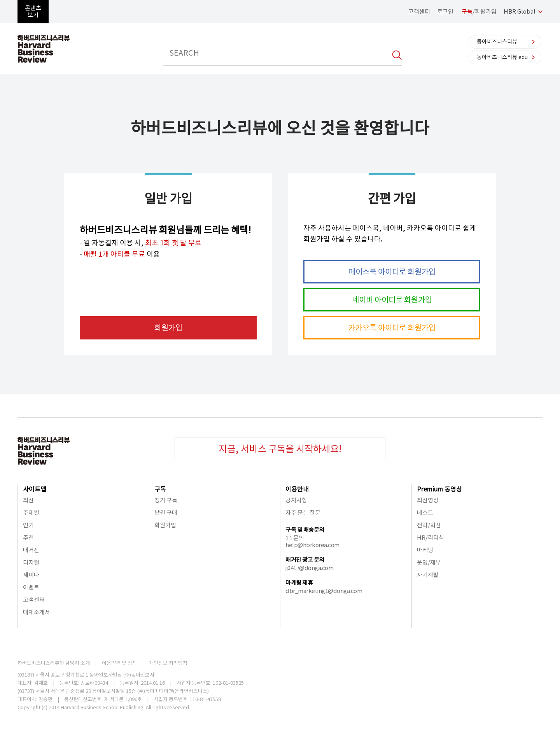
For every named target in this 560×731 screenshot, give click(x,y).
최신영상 (428, 500)
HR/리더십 (430, 538)
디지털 (31, 562)
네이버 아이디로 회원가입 (392, 300)
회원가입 (168, 328)
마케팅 (425, 550)
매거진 (31, 550)
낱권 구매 (166, 513)
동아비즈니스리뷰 (497, 42)
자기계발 (428, 575)
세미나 (31, 575)
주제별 (31, 513)
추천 (28, 538)
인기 (28, 525)
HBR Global (520, 11)
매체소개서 (37, 612)
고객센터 (419, 11)
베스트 (425, 513)
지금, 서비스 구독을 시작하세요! (280, 449)
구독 (160, 489)
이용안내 (297, 489)
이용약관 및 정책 (119, 663)
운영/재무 (429, 562)
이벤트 (31, 587)
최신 (28, 500)
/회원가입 (479, 11)
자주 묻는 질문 (303, 513)
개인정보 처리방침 (168, 663)
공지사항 (296, 500)
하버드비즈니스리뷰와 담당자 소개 (54, 663)
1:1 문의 (295, 538)
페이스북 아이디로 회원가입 (392, 272)
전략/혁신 (429, 525)
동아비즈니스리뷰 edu (502, 57)
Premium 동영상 (439, 489)
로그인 (445, 11)
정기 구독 (166, 500)
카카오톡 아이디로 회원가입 (392, 328)
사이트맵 (35, 489)
